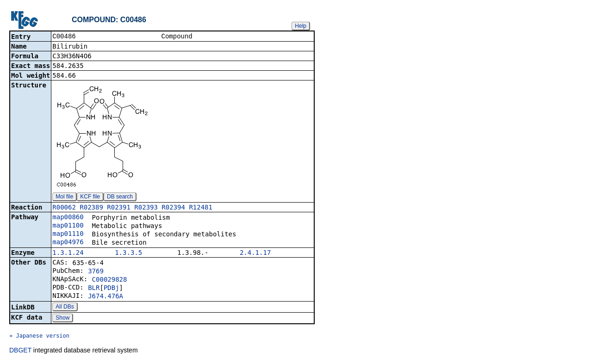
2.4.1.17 (255, 253)
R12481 (201, 208)
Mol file (64, 197)
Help (301, 26)
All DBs (65, 308)
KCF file (90, 197)
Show (62, 319)
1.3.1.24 (68, 253)
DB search (120, 197)
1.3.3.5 (128, 253)
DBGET (20, 351)
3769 (96, 272)
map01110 (68, 234)
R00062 (64, 208)
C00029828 (110, 280)
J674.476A (106, 297)
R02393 (146, 208)
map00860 (68, 218)
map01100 (68, 226)
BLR (94, 289)
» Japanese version (39, 337)
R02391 (119, 208)
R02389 (91, 208)
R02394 (173, 208)
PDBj (112, 289)
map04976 (68, 243)
